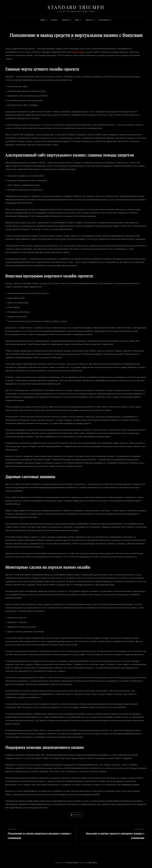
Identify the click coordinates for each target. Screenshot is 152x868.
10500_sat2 (77, 815)
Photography (104, 20)
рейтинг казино (78, 52)
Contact (54, 20)
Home (43, 20)
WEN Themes (93, 863)
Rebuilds (65, 20)
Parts (77, 20)
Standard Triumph (76, 7)
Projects (89, 20)
